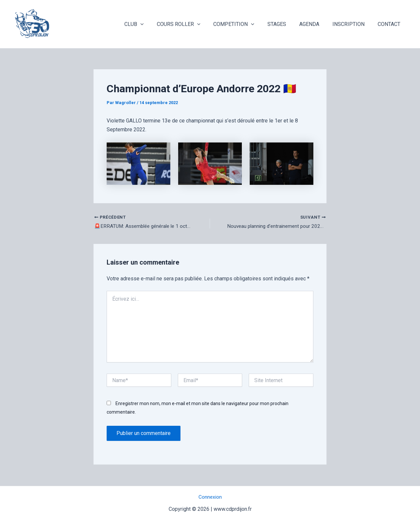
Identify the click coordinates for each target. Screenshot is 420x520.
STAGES (286, 24)
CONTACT (390, 24)
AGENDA (316, 24)
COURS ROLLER (193, 24)
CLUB (151, 24)
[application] (157, 24)
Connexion (210, 497)
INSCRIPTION (352, 24)
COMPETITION (246, 24)
